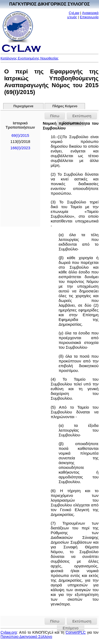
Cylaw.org (9, 632)
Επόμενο (70, 628)
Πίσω (55, 116)
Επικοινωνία (89, 17)
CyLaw (74, 13)
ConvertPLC (76, 632)
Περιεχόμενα (23, 106)
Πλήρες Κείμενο (65, 106)
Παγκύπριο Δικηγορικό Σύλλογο (26, 637)
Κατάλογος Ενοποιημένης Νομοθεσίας (30, 58)
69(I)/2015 (20, 136)
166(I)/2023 (20, 148)
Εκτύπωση (82, 116)
